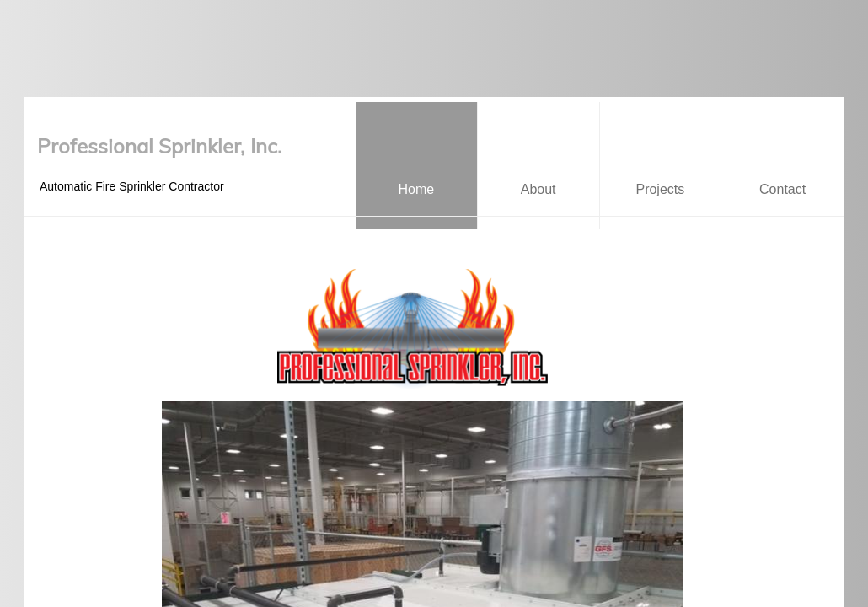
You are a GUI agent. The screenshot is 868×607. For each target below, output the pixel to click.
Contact (782, 189)
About (538, 189)
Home (417, 189)
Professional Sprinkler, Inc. (160, 146)
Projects (660, 189)
